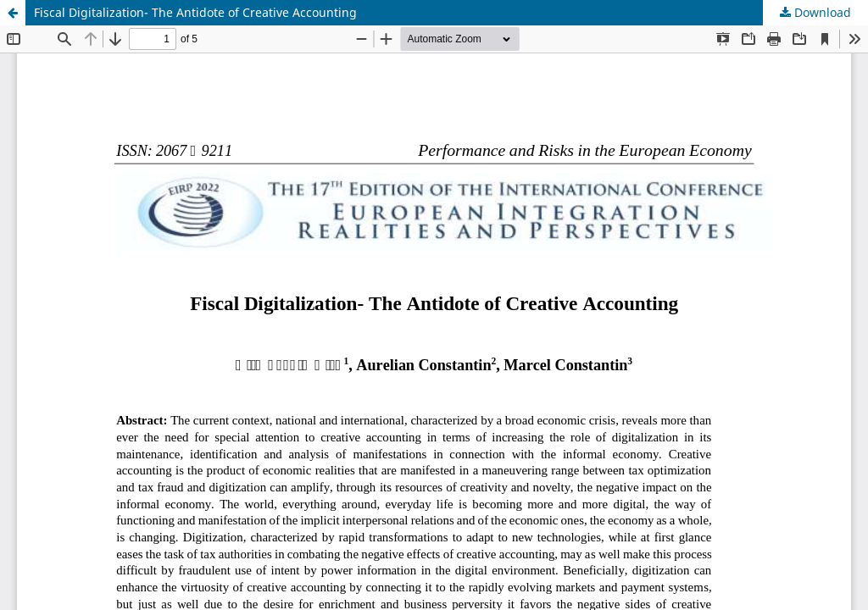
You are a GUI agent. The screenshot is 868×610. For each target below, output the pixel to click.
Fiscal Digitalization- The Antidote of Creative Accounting (195, 12)
